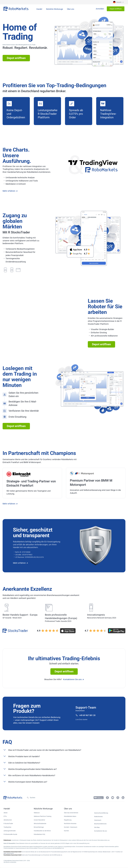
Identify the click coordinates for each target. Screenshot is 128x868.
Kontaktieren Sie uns (73, 679)
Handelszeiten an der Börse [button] (42, 831)
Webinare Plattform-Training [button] (43, 816)
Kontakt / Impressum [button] (71, 827)
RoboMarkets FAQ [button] (39, 834)
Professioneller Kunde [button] (10, 834)
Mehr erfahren (10, 191)
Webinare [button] (37, 813)
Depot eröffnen (16, 58)
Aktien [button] (6, 813)
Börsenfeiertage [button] (39, 827)
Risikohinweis (98, 817)
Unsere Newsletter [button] (39, 820)
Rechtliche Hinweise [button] (70, 824)
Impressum (98, 820)
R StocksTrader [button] (8, 824)
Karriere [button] (66, 831)
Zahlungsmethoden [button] (10, 831)
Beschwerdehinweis (100, 824)
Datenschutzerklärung (101, 813)
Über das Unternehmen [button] (71, 813)
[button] (118, 2)
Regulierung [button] (68, 820)
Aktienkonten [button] (8, 820)
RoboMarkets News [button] (70, 816)
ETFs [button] (5, 816)
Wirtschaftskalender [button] (40, 824)
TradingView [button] (7, 827)
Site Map (97, 827)
